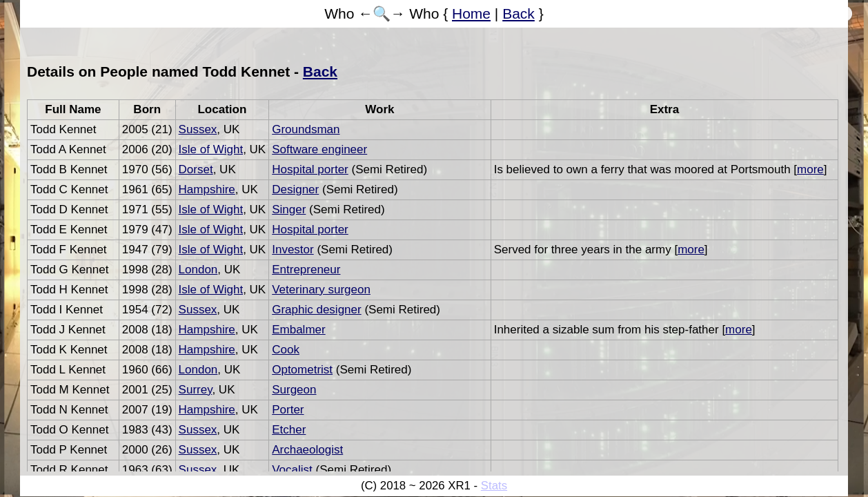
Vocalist (292, 470)
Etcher (289, 430)
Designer (295, 189)
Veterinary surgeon (321, 290)
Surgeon (294, 390)
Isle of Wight (211, 149)
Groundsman (306, 129)
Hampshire (207, 189)
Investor (293, 250)
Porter (288, 410)
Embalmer (298, 330)
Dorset (196, 169)
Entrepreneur (306, 270)
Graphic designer (316, 310)
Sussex (198, 129)
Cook (286, 350)
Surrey (196, 390)
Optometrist (302, 370)
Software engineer (319, 149)
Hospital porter (310, 169)
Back (519, 13)
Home (471, 13)
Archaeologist (307, 450)
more (810, 169)
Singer (289, 209)
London (198, 270)
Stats (494, 486)
